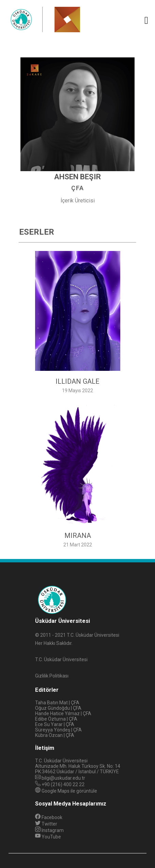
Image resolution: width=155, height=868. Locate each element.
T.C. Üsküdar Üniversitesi (61, 761)
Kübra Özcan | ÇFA (55, 735)
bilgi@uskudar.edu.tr (63, 778)
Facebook (49, 817)
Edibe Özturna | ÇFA (56, 719)
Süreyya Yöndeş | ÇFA (58, 730)
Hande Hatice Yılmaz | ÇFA (63, 713)
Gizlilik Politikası (52, 676)
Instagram (49, 830)
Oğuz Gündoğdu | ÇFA (58, 708)
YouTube (48, 837)
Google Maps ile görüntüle (69, 791)
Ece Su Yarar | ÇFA (55, 724)
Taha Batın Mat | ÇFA (57, 703)
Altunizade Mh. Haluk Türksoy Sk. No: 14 (78, 766)
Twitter (46, 824)
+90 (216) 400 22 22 (63, 784)
